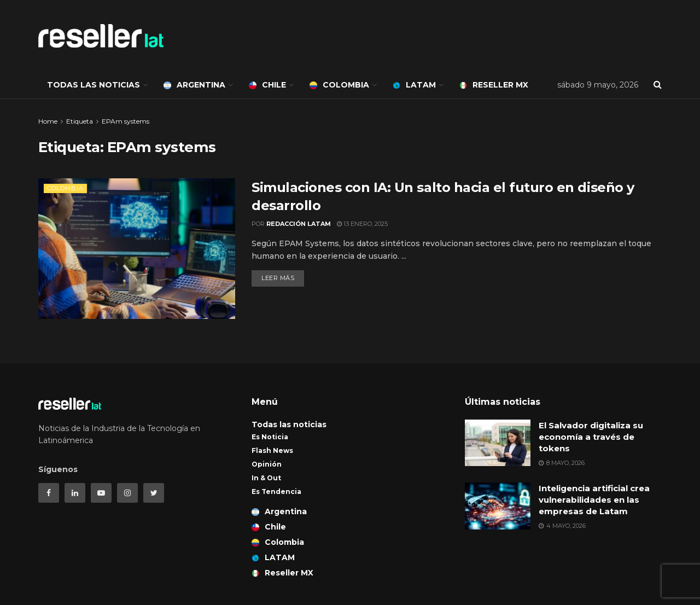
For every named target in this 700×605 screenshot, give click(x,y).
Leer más (278, 278)
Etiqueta (80, 121)
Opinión (267, 464)
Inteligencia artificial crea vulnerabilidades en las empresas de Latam (594, 500)
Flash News (272, 450)
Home (48, 121)
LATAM (414, 85)
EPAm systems (126, 121)
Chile (267, 85)
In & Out (266, 478)
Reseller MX (494, 85)
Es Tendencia (276, 491)
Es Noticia (270, 437)
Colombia (339, 85)
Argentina (194, 85)
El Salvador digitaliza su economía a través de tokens (591, 437)
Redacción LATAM (299, 224)
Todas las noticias (94, 85)
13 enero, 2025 (362, 224)
